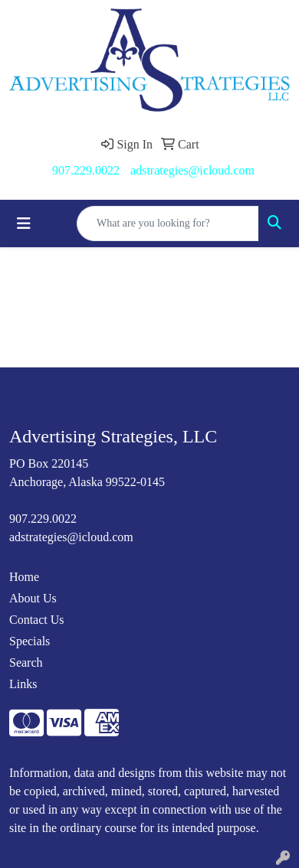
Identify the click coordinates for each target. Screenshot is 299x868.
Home (24, 577)
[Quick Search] (168, 224)
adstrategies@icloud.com (192, 170)
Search (26, 662)
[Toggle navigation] (24, 224)
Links (23, 684)
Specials (30, 641)
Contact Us (37, 620)
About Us (33, 598)
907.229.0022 (86, 170)
